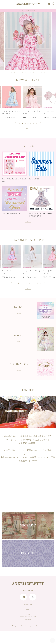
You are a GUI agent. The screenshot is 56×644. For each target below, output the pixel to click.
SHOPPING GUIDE (28, 609)
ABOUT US (28, 620)
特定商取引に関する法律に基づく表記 (28, 628)
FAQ (28, 613)
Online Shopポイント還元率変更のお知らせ (28, 11)
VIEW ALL (28, 129)
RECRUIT (28, 624)
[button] (7, 36)
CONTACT (28, 617)
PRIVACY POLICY (28, 631)
